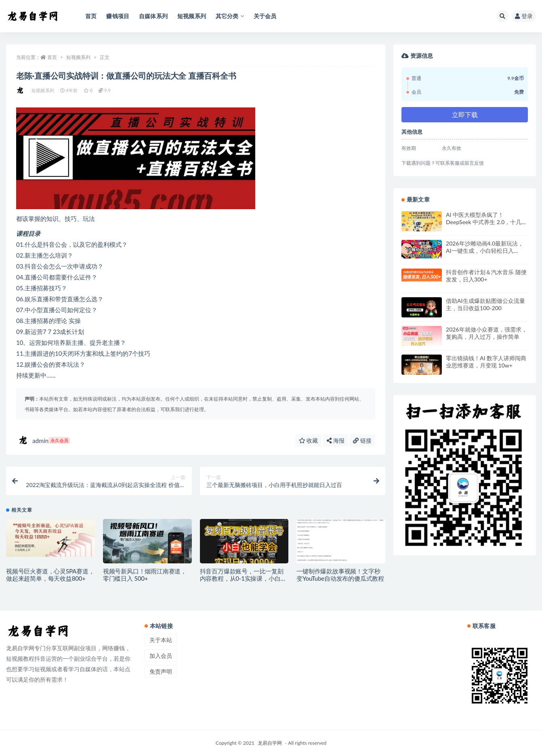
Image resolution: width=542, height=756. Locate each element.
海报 (336, 440)
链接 (362, 440)
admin (44, 440)
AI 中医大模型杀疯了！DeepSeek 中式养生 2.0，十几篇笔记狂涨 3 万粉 (486, 222)
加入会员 (161, 656)
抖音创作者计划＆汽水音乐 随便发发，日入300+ (486, 276)
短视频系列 (78, 57)
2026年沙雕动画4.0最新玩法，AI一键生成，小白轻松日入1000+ (485, 251)
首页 (52, 57)
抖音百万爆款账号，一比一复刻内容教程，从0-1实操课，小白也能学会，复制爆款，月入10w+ (243, 578)
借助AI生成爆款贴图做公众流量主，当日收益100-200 (485, 304)
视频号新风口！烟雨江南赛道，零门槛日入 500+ (145, 575)
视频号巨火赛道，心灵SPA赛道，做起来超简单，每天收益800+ (50, 575)
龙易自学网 (270, 743)
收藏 (309, 440)
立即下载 (465, 114)
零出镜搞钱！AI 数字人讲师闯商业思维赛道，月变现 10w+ (486, 362)
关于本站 (161, 640)
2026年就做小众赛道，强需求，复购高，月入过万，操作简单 (486, 333)
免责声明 (161, 671)
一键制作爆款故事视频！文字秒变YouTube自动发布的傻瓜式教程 (340, 575)
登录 (524, 16)
